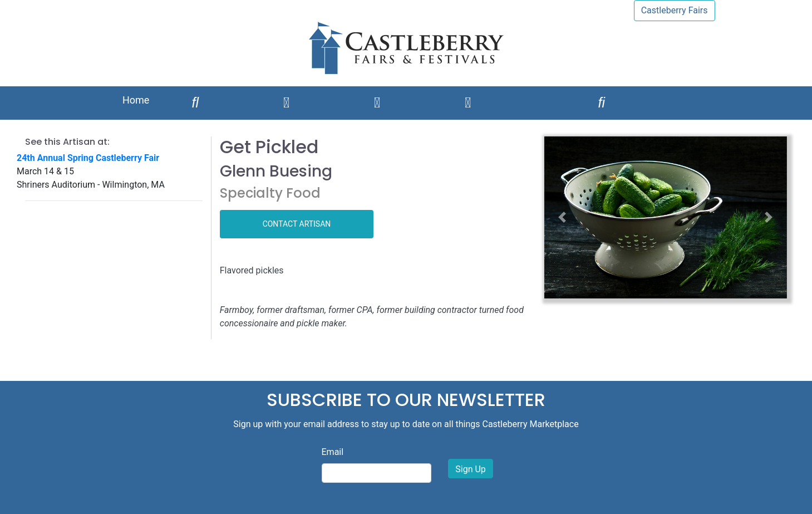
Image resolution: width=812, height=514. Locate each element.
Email (333, 452)
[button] (562, 217)
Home (136, 100)
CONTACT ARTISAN (297, 224)
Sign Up (471, 469)
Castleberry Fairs (675, 10)
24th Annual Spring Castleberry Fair (88, 158)
